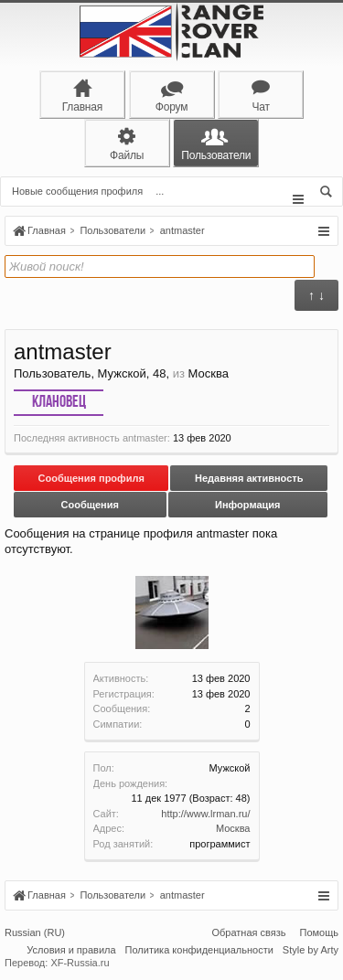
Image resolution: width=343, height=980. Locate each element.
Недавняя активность (249, 478)
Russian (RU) (35, 932)
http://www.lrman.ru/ (205, 814)
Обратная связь (248, 932)
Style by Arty (311, 950)
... (160, 191)
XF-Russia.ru (80, 963)
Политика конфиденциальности (199, 950)
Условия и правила (71, 950)
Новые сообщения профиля (77, 191)
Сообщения (90, 505)
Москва (233, 828)
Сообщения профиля (91, 478)
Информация (247, 505)
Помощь (320, 932)
